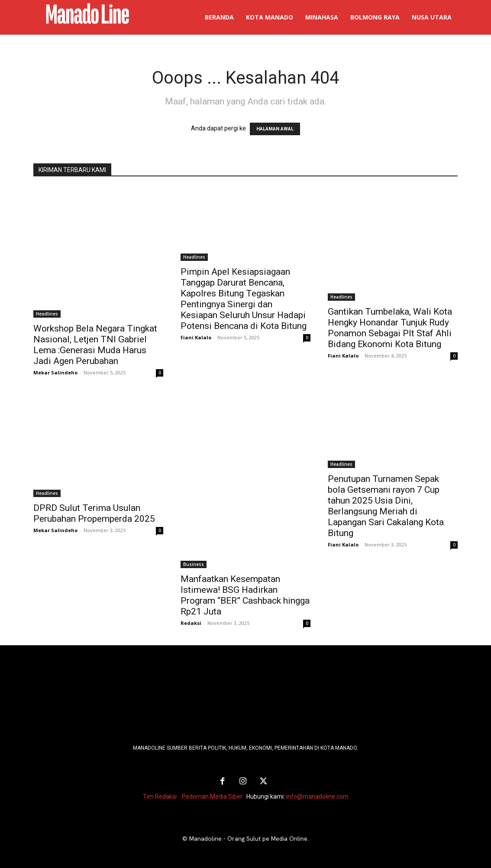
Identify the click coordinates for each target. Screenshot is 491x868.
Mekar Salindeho (55, 372)
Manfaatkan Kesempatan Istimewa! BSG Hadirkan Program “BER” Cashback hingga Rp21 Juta (245, 595)
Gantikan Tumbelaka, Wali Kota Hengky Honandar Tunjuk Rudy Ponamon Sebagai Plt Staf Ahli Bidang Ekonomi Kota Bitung (390, 328)
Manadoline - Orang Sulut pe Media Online (248, 838)
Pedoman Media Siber (212, 796)
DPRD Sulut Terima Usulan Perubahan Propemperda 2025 (94, 513)
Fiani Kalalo (196, 337)
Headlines (47, 314)
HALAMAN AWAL (275, 129)
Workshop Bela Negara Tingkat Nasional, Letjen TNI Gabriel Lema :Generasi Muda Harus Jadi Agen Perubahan (95, 345)
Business (194, 564)
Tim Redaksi (160, 796)
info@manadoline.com (317, 796)
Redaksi (191, 623)
